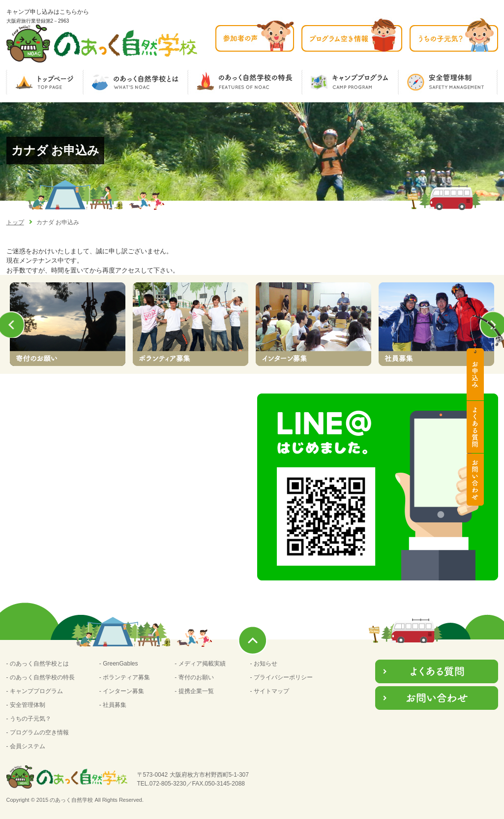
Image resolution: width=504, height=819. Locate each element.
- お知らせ (264, 664)
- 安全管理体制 (26, 705)
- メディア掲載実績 (200, 664)
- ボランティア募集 (125, 677)
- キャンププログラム (35, 691)
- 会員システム (26, 746)
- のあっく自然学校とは (38, 664)
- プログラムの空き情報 (38, 732)
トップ (15, 222)
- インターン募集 (122, 691)
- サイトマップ (270, 691)
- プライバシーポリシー (282, 677)
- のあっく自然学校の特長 (41, 677)
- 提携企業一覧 (194, 691)
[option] (68, 324)
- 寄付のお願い (194, 677)
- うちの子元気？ (29, 719)
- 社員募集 (113, 705)
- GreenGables (119, 664)
